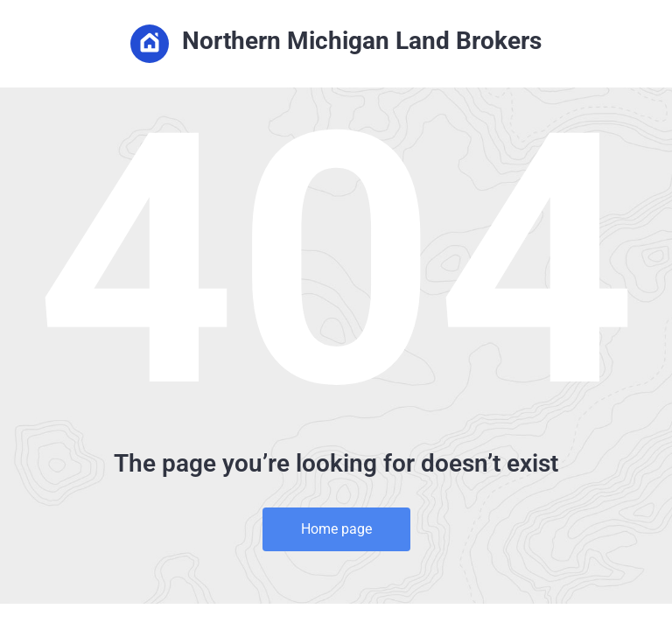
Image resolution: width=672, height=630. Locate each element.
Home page (336, 529)
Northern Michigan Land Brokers (336, 44)
